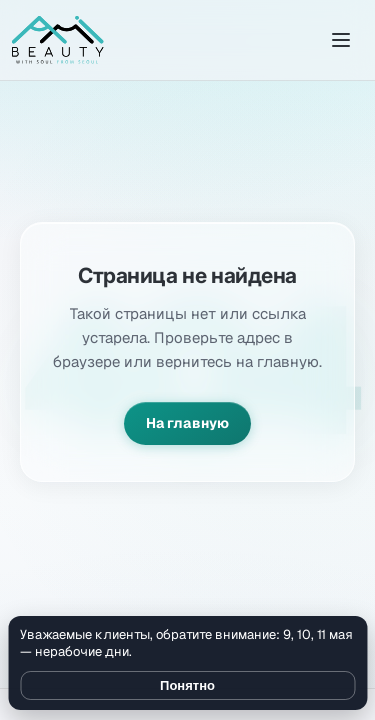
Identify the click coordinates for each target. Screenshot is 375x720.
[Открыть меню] (341, 40)
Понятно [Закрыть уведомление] (187, 685)
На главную (187, 423)
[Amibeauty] (58, 40)
